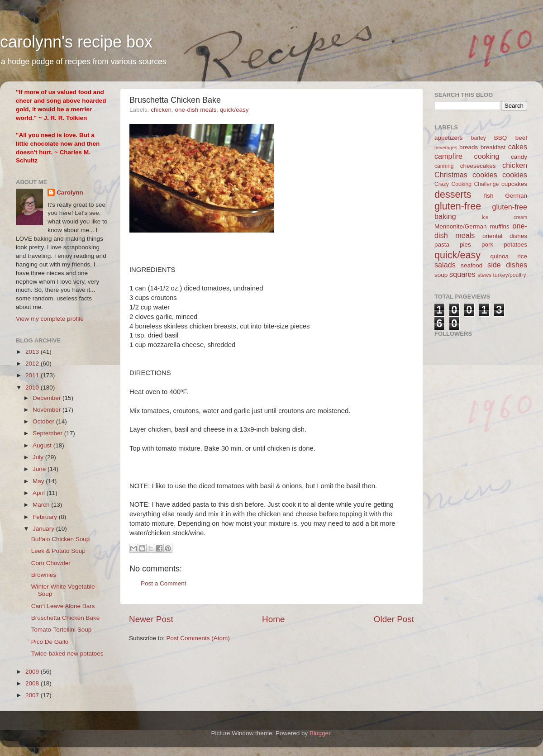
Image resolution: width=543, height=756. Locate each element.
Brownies (44, 575)
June (40, 469)
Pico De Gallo (50, 642)
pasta (442, 245)
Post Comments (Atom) (198, 638)
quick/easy (234, 110)
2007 (33, 695)
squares (462, 274)
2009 (33, 672)
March (42, 505)
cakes (518, 147)
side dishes (507, 265)
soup (441, 275)
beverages (446, 147)
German (516, 196)
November (48, 410)
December (48, 398)
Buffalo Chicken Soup (61, 539)
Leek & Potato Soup (58, 551)
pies (465, 245)
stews (484, 275)
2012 (33, 364)
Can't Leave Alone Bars (63, 606)
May (39, 481)
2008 (33, 683)
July (39, 457)
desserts (453, 194)
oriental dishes (505, 236)
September (48, 433)
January (44, 529)
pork (487, 245)
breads (469, 147)
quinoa (499, 256)
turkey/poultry (510, 275)
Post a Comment (164, 583)
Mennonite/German (461, 226)
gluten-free (458, 206)
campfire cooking (467, 156)
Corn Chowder (51, 563)
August (43, 445)
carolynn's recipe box (76, 42)
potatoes (515, 245)
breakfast (493, 147)
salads (445, 265)
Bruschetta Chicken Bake (66, 618)
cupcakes (514, 184)
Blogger (320, 733)
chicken (161, 110)
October (44, 421)
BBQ (501, 138)
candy (519, 157)
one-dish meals (196, 110)
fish (489, 196)
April (40, 493)
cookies (515, 175)
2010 (33, 388)
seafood (472, 265)
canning (444, 166)
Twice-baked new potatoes (67, 654)
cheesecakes (478, 166)
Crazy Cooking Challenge (467, 184)
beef (521, 138)
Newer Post (151, 619)
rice (522, 256)
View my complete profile (50, 319)
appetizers (448, 138)
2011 (33, 375)
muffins (499, 226)
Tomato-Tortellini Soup (62, 630)
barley (479, 138)
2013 (33, 352)
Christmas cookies (466, 175)
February (46, 517)
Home (273, 619)
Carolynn (70, 193)
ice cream (505, 217)
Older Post (394, 619)
